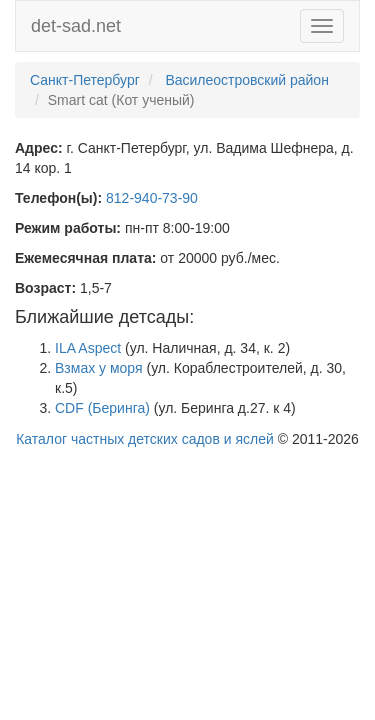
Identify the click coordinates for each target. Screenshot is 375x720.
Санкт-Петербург (85, 80)
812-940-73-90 (152, 198)
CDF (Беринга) (102, 408)
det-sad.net (76, 26)
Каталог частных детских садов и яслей (145, 439)
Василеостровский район (247, 80)
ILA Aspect (88, 348)
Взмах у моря (99, 368)
